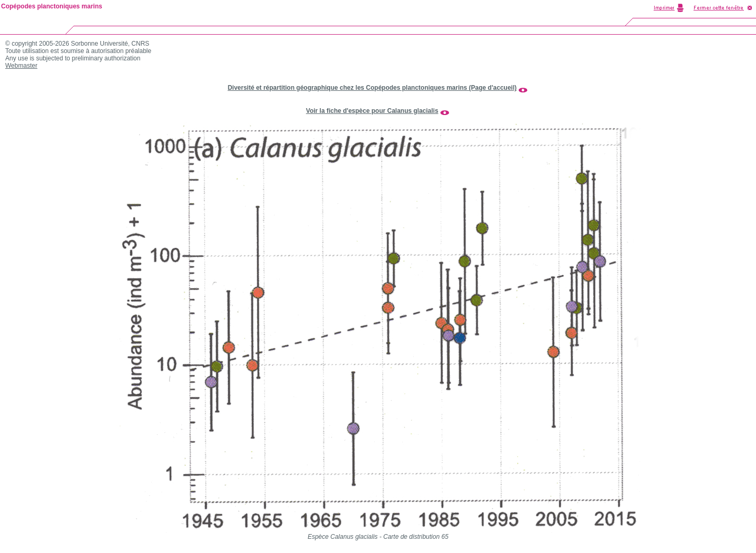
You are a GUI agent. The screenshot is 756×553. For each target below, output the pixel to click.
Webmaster (21, 66)
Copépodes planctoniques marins (52, 6)
